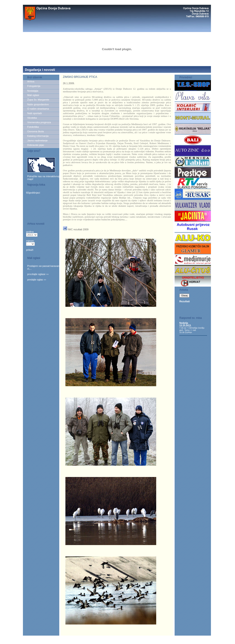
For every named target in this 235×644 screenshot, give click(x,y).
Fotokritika (33, 127)
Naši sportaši (35, 113)
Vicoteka (32, 118)
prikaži (30, 250)
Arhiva (31, 81)
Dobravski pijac (36, 145)
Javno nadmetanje (37, 140)
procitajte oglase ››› (38, 274)
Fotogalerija (34, 86)
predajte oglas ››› (37, 280)
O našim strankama (38, 109)
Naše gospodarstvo (38, 104)
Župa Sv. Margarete (38, 100)
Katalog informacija (38, 136)
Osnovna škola (36, 131)
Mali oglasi (33, 95)
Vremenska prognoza (39, 122)
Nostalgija (33, 91)
